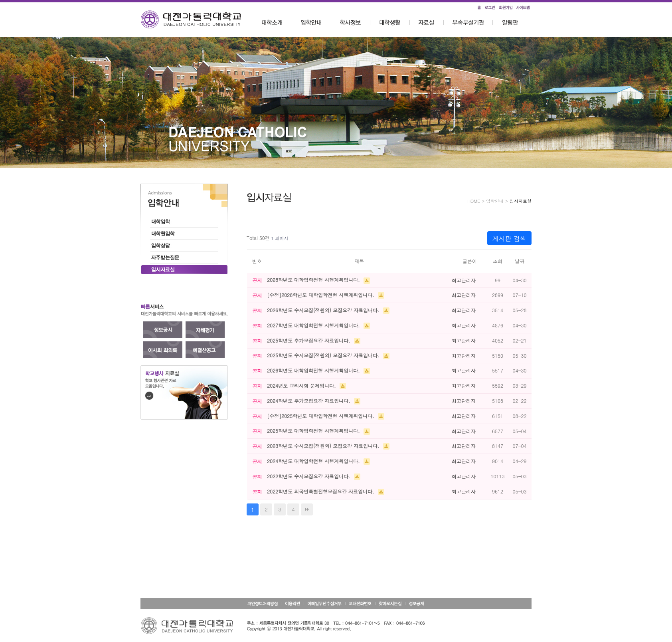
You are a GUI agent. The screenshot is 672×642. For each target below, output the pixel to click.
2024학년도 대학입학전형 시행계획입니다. (314, 461)
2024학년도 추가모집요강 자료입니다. (309, 401)
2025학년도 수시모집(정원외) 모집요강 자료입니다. (324, 355)
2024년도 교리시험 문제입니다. (302, 385)
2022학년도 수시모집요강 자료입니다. (309, 476)
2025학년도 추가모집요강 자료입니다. (309, 340)
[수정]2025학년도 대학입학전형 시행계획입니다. (321, 416)
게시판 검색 (509, 239)
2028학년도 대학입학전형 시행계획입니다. (314, 280)
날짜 (520, 261)
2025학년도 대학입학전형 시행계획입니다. (314, 431)
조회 (498, 261)
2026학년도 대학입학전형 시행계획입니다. (314, 370)
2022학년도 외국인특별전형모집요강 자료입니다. (321, 491)
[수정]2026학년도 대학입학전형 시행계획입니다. (321, 295)
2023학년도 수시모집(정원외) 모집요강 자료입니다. (324, 446)
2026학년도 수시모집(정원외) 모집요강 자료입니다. (324, 310)
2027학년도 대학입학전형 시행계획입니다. (314, 325)
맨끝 (307, 509)
